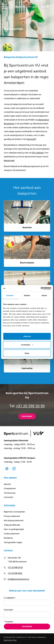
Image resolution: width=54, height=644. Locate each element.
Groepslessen (10, 488)
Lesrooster (9, 497)
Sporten (7, 484)
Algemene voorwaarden (14, 512)
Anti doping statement (14, 520)
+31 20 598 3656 (15, 573)
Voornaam (8, 610)
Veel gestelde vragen (13, 542)
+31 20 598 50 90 (30, 406)
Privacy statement (12, 516)
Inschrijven (27, 416)
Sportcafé (31, 139)
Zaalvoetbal (27, 368)
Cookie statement (12, 534)
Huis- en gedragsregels (14, 529)
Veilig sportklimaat (12, 525)
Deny (27, 353)
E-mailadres (10, 598)
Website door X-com (10, 640)
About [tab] (44, 295)
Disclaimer (8, 538)
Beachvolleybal (27, 263)
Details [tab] (27, 295)
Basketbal (27, 228)
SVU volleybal (38, 153)
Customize (27, 345)
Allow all (27, 336)
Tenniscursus (10, 493)
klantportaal (9, 161)
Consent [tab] (10, 295)
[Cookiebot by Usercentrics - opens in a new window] (39, 288)
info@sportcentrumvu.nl (18, 579)
